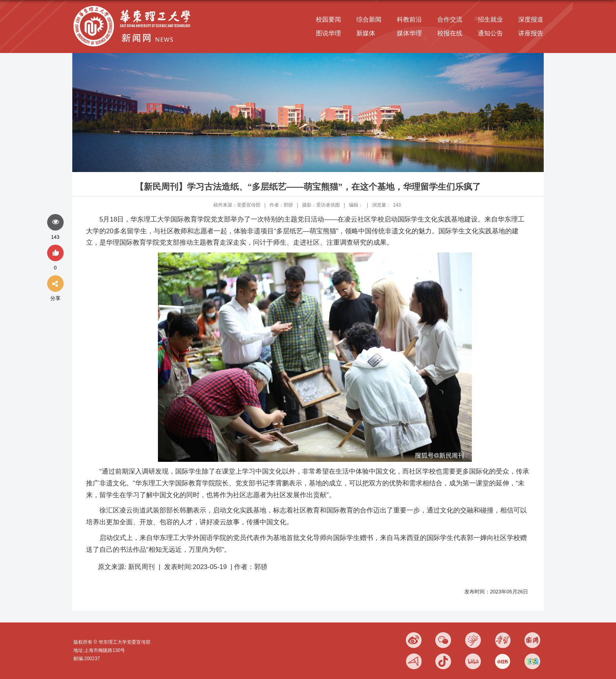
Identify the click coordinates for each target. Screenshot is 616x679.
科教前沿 (409, 19)
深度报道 (531, 19)
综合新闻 (369, 19)
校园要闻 (328, 19)
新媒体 (366, 33)
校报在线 (450, 33)
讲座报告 (531, 33)
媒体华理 (409, 33)
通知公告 (490, 33)
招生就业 (490, 19)
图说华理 (328, 33)
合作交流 (450, 19)
